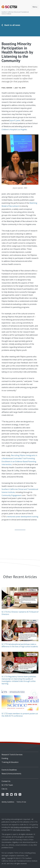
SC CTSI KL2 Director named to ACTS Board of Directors (20, 613)
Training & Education (10, 762)
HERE (3, 858)
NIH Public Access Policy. (22, 830)
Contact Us (6, 781)
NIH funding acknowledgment (21, 827)
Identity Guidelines (8, 802)
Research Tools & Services (12, 755)
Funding (5, 758)
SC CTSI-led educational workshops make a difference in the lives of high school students (20, 645)
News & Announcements (11, 774)
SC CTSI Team (7, 785)
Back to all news (12, 25)
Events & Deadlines (9, 770)
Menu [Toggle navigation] (35, 7)
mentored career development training (23, 517)
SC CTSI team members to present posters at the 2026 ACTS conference (20, 715)
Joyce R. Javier (15, 120)
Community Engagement (12, 495)
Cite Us (4, 789)
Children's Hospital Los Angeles (14, 130)
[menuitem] (20, 754)
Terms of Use (21, 802)
